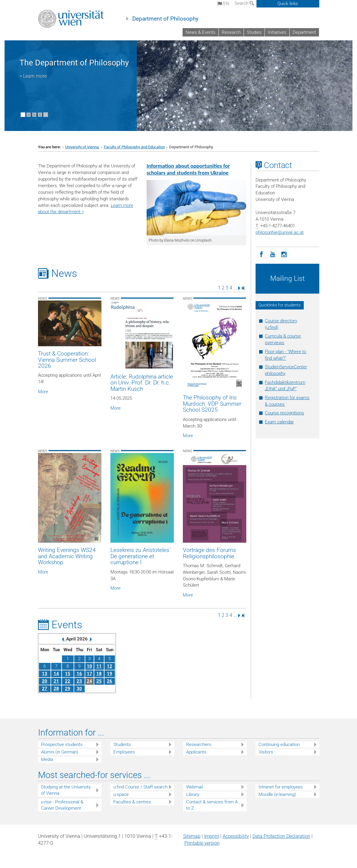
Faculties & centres (132, 802)
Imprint (212, 836)
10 (89, 666)
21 (56, 681)
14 (56, 674)
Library (193, 794)
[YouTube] (273, 254)
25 (99, 681)
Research (231, 32)
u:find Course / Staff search (140, 787)
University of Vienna (82, 147)
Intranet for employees (281, 787)
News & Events (200, 32)
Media (47, 759)
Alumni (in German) (60, 752)
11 (99, 666)
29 (68, 689)
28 (56, 689)
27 (45, 689)
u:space (121, 794)
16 (79, 674)
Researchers (199, 745)
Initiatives (277, 32)
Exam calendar (279, 422)
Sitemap (192, 836)
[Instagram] (284, 254)
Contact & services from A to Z (212, 805)
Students (122, 745)
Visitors (266, 752)
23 (79, 681)
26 (110, 681)
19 (110, 674)
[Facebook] (261, 254)
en (223, 4)
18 (99, 674)
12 (110, 666)
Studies (254, 32)
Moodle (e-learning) (277, 794)
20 (45, 681)
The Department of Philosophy (74, 63)
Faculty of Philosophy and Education (134, 147)
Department (304, 32)
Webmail (195, 787)
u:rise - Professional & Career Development (62, 805)
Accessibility (236, 836)
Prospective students (62, 745)
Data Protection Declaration (281, 836)
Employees (124, 752)
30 (79, 689)
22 (68, 681)
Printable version (202, 843)
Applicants (196, 752)
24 (89, 681)
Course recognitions (284, 413)
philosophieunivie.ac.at (280, 232)
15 (68, 674)
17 (89, 674)
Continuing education (279, 745)
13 (45, 674)
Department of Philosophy (165, 19)
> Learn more (33, 76)
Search (244, 3)
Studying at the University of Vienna (66, 790)
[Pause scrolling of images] (46, 115)
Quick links (288, 4)
